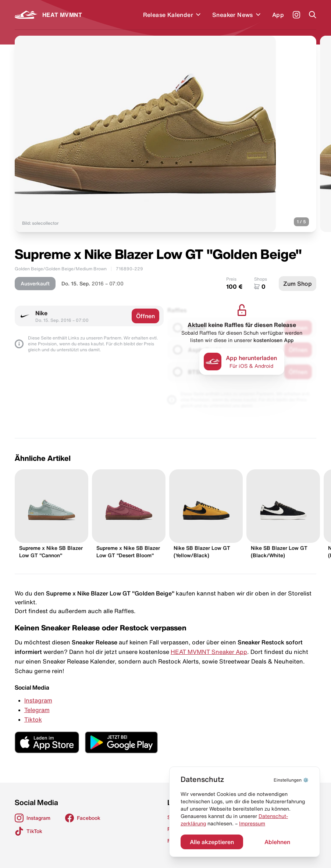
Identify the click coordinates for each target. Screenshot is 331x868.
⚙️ (291, 780)
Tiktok (33, 719)
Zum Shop (298, 284)
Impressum (252, 823)
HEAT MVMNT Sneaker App (209, 652)
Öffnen (145, 316)
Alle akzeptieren (212, 842)
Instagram (38, 700)
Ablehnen (277, 842)
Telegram (37, 710)
